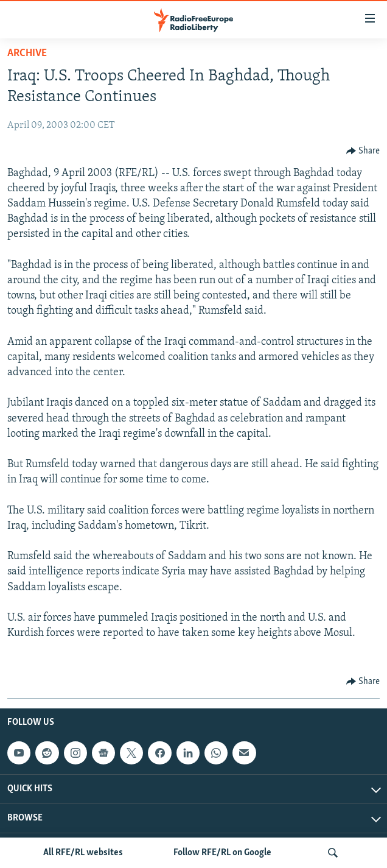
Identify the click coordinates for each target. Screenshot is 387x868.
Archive (27, 53)
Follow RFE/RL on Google (222, 853)
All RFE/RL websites (83, 853)
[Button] (363, 151)
